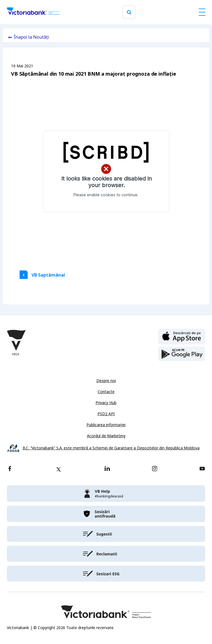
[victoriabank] (106, 494)
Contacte (106, 392)
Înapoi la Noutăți (31, 37)
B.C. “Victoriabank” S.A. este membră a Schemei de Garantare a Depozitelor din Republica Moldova (111, 448)
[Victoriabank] (33, 12)
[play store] (182, 354)
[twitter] (59, 469)
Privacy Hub (106, 403)
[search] (129, 12)
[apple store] (182, 336)
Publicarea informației (106, 425)
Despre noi (106, 381)
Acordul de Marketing (106, 436)
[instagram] (155, 469)
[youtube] (202, 469)
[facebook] (10, 469)
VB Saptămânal (48, 275)
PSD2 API (106, 414)
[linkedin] (107, 469)
